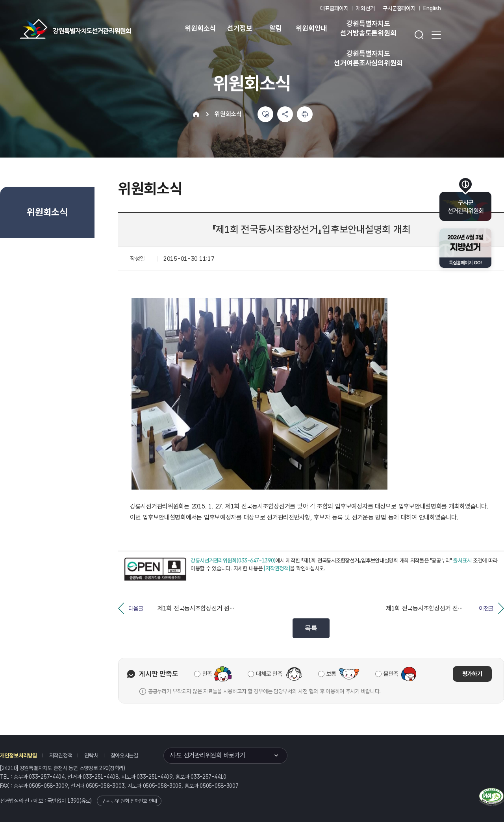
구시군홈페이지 (399, 8)
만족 (207, 674)
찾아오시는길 (124, 755)
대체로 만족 (269, 674)
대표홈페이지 (334, 8)
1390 (73, 801)
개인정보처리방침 (19, 755)
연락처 (91, 755)
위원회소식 (200, 28)
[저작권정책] (277, 568)
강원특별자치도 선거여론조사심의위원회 (368, 58)
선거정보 (240, 28)
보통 (331, 674)
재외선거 (365, 8)
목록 (311, 628)
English (432, 8)
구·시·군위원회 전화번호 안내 (129, 801)
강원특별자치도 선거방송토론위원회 (368, 28)
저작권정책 (61, 755)
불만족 (391, 674)
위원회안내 (311, 28)
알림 (276, 28)
